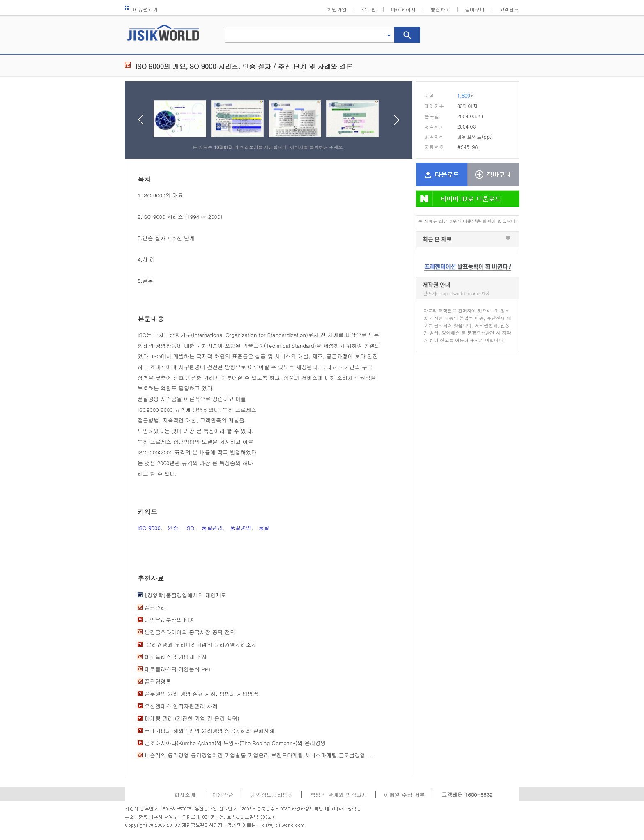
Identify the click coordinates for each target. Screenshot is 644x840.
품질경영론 (158, 681)
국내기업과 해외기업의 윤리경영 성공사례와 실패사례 (209, 731)
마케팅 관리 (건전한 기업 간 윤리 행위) (192, 718)
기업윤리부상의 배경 (169, 620)
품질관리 (212, 528)
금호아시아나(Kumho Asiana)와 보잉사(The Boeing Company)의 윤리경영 (235, 743)
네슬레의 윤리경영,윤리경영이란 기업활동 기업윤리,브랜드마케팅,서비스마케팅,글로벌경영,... (259, 755)
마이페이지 (403, 9)
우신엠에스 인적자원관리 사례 (181, 706)
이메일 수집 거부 (405, 795)
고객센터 (509, 9)
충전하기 (440, 9)
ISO (190, 528)
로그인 (369, 9)
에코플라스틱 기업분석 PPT (178, 669)
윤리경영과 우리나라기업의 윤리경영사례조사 (201, 644)
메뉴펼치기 (141, 9)
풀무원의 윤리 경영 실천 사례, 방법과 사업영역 (201, 694)
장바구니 (475, 9)
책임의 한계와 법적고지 (339, 795)
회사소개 (185, 795)
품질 (264, 528)
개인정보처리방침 (272, 795)
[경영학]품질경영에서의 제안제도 (185, 595)
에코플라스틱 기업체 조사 (176, 657)
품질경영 (241, 528)
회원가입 (337, 9)
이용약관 (223, 795)
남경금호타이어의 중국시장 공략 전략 (190, 632)
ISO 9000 (149, 528)
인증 (173, 528)
